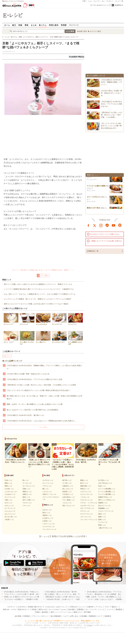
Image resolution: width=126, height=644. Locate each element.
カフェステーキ (59, 319)
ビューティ (97, 1)
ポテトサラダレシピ (87, 508)
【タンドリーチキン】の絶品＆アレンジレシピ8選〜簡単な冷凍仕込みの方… (111, 126)
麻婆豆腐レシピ (86, 486)
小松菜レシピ (9, 520)
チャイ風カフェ (43, 337)
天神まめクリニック (77, 607)
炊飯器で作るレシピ (105, 497)
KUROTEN (22, 607)
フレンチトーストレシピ (89, 520)
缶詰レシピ (102, 486)
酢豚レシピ (84, 480)
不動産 (37, 612)
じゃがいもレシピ (11, 492)
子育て (84, 1)
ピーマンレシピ (10, 508)
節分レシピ (46, 513)
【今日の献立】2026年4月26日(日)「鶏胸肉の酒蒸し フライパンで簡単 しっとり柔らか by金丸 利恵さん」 (44, 367)
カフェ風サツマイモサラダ (27, 338)
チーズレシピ (27, 483)
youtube (114, 225)
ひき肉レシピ (9, 489)
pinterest (120, 225)
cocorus (64, 609)
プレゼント (110, 1)
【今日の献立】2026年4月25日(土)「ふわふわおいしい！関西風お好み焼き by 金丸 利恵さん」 (42, 421)
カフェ (9, 356)
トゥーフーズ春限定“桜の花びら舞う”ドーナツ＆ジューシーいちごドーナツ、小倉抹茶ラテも (39, 289)
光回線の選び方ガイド (36, 607)
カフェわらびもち (43, 319)
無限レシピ (102, 517)
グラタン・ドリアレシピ (89, 503)
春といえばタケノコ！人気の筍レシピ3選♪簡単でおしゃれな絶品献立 (33, 410)
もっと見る (43, 427)
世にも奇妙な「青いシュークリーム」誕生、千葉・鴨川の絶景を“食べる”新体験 (75, 594)
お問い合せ (74, 616)
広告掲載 (84, 616)
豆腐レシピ (26, 489)
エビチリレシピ (86, 492)
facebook (88, 225)
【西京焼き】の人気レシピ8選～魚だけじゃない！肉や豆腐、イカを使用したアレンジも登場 (41, 385)
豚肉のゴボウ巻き (94, 209)
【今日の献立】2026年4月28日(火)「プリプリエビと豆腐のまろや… (111, 104)
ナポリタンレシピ (86, 500)
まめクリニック (62, 607)
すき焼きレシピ (68, 494)
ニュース (110, 609)
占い (103, 1)
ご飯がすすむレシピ (105, 528)
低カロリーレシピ (104, 506)
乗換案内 (119, 609)
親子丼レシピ (67, 480)
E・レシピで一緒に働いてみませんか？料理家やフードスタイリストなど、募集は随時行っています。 (63, 621)
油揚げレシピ (27, 494)
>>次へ (46, 276)
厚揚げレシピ (27, 492)
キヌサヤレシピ (48, 480)
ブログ (107, 607)
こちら (89, 625)
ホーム (7, 25)
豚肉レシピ (8, 483)
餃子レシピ (84, 483)
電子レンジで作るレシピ (107, 500)
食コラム (43, 25)
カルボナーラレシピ (87, 506)
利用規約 (27, 616)
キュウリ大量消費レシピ (107, 494)
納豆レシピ (26, 497)
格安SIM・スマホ (10, 609)
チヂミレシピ (85, 511)
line (107, 225)
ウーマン (94, 609)
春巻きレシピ (85, 489)
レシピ (102, 609)
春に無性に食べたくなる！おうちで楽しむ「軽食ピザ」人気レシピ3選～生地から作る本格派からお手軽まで (45, 397)
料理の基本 (54, 25)
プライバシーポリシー (40, 616)
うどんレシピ (67, 503)
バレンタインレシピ (49, 529)
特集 (20, 25)
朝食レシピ (102, 520)
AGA (70, 612)
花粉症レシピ (47, 515)
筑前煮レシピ (67, 492)
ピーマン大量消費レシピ (107, 492)
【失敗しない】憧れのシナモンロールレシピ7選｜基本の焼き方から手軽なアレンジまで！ (37, 597)
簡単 (27, 25)
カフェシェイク (11, 319)
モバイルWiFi (54, 609)
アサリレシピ (47, 486)
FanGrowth (50, 607)
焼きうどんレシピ (69, 506)
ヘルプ (65, 616)
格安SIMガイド (24, 609)
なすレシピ (8, 503)
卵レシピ (26, 480)
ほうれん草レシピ (11, 517)
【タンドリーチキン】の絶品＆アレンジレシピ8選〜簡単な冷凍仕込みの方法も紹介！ (39, 390)
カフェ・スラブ (11, 337)
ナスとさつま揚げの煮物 (96, 187)
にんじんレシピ (10, 511)
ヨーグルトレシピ (29, 486)
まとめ (34, 25)
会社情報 (18, 616)
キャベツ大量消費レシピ (107, 489)
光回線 (34, 609)
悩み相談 (72, 609)
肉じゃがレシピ (68, 489)
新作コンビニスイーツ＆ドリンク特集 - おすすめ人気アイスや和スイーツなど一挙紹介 (36, 304)
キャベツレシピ (10, 497)
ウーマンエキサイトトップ (100, 5)
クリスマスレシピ (49, 527)
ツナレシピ (26, 506)
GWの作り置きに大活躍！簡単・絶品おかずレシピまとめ (28, 374)
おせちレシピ (47, 510)
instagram (101, 225)
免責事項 (108, 616)
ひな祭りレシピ (48, 518)
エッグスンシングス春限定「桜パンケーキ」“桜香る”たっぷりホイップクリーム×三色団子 (38, 299)
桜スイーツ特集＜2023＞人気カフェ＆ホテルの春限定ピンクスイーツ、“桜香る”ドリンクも (38, 284)
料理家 (64, 25)
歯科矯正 (45, 612)
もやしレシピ (9, 506)
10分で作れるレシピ (105, 483)
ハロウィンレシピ (49, 524)
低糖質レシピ (103, 503)
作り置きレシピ (104, 480)
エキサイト (119, 5)
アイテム (99, 607)
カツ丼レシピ (67, 483)
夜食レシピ (102, 525)
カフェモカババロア (59, 337)
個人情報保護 (56, 616)
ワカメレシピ (27, 503)
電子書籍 (87, 612)
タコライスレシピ (86, 514)
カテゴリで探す (95, 31)
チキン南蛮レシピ (69, 500)
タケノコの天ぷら (94, 198)
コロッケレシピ (86, 517)
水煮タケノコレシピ (49, 494)
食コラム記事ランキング (12, 361)
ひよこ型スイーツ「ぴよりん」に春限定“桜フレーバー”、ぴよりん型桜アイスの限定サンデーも (40, 294)
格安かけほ (43, 609)
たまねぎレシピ (10, 494)
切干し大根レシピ (29, 500)
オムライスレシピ (86, 494)
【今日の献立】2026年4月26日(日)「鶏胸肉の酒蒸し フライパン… (112, 82)
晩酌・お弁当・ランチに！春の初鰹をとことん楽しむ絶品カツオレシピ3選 (35, 404)
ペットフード (61, 612)
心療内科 (90, 607)
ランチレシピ (103, 522)
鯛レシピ (46, 489)
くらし (90, 1)
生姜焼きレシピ (68, 486)
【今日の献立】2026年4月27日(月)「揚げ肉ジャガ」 (26, 415)
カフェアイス (75, 319)
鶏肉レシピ (8, 486)
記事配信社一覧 (93, 251)
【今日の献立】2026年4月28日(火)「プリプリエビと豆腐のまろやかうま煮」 (35, 379)
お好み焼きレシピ (69, 497)
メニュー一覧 (119, 1)
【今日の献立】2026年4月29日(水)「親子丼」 (62, 592)
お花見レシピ (47, 521)
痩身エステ (78, 612)
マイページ (74, 25)
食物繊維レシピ (104, 508)
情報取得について (96, 616)
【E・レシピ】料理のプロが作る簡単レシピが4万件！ (63, 536)
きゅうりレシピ (10, 514)
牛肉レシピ (8, 480)
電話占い (115, 607)
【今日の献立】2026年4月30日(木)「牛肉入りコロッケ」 (24, 592)
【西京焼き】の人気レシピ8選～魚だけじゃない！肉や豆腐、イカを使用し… (111, 115)
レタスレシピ (47, 492)
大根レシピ (8, 500)
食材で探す (83, 31)
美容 (52, 612)
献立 (14, 25)
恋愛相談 (80, 609)
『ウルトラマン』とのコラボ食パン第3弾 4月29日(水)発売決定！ (28, 594)
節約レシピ (102, 514)
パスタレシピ (85, 497)
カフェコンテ (27, 319)
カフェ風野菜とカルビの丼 (75, 338)
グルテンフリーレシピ (106, 511)
